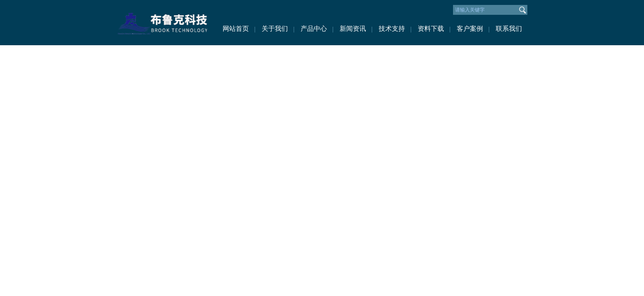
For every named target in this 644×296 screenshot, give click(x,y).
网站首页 (236, 29)
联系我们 (509, 29)
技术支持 (392, 29)
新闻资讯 (353, 29)
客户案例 (470, 29)
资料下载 (431, 29)
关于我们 (275, 29)
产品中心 (314, 29)
